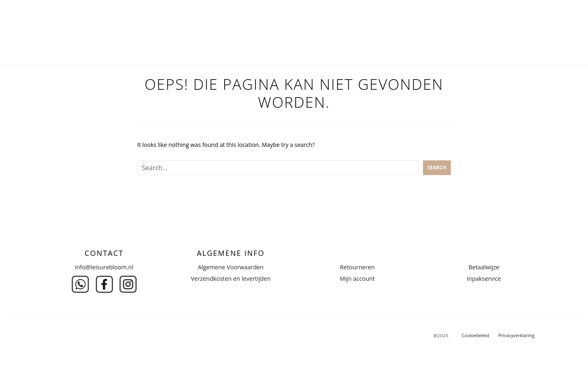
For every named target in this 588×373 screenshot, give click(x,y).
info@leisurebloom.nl (104, 267)
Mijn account (357, 279)
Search (437, 168)
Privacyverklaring (516, 335)
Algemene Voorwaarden (231, 267)
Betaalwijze (484, 267)
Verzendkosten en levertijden (231, 279)
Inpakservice (484, 279)
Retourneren (357, 267)
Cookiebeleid (475, 335)
